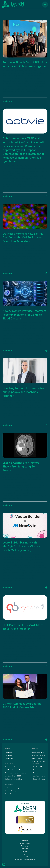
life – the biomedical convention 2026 (17, 773)
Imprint (25, 854)
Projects (36, 773)
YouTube (25, 849)
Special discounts (38, 758)
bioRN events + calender (13, 770)
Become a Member (39, 752)
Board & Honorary (39, 779)
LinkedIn (25, 840)
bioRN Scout (9, 752)
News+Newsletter (10, 767)
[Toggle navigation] (45, 5)
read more (25, 101)
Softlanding (8, 755)
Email (25, 851)
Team (35, 770)
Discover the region (11, 791)
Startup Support (10, 758)
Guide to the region (39, 761)
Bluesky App (25, 846)
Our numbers (9, 785)
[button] (4, 864)
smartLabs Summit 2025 (13, 776)
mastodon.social (25, 843)
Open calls (8, 794)
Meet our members (39, 755)
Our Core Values (38, 767)
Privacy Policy (25, 857)
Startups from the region (13, 788)
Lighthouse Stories (39, 776)
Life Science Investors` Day (13, 779)
